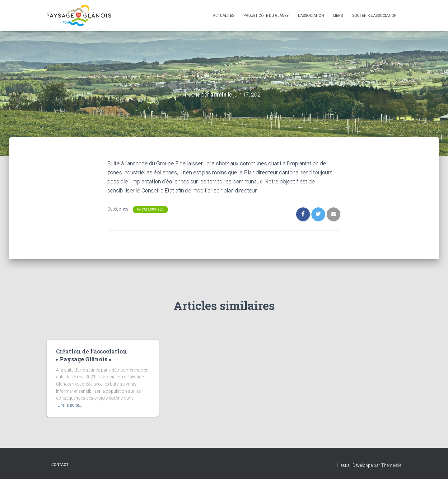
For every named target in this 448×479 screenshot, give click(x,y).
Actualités (224, 16)
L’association (311, 16)
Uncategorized (150, 209)
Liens (338, 16)
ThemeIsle (391, 465)
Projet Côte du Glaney (266, 16)
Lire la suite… (70, 405)
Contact (60, 465)
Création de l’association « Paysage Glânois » (91, 355)
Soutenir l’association (374, 16)
